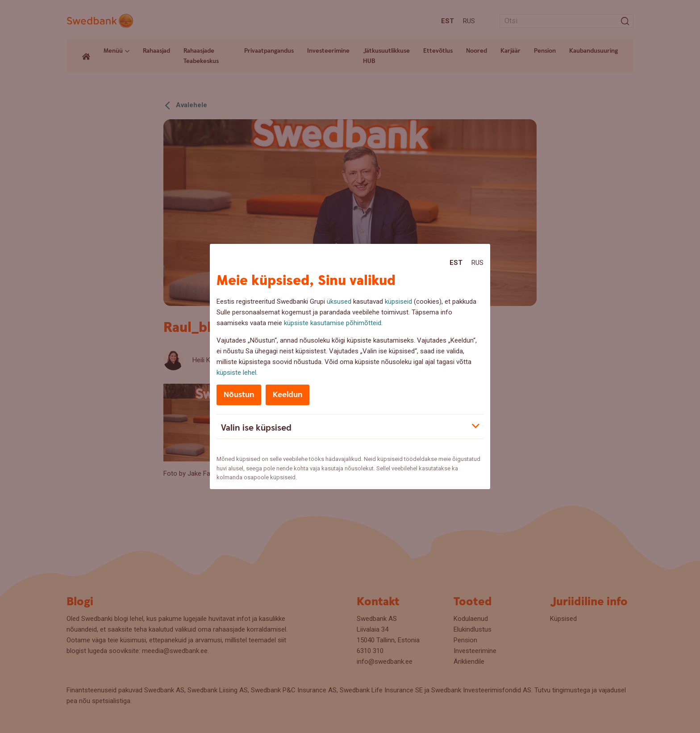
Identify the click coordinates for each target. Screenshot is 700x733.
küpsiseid (398, 302)
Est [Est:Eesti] (456, 263)
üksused (339, 302)
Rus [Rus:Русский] (477, 263)
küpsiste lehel (236, 373)
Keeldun (287, 395)
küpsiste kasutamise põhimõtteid (333, 323)
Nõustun (239, 395)
